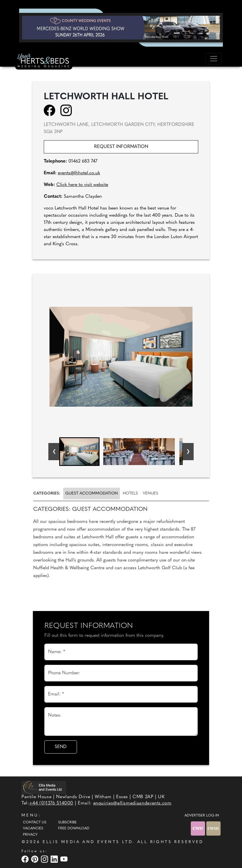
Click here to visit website (82, 185)
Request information (121, 147)
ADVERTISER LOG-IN (202, 816)
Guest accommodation (92, 494)
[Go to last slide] (54, 452)
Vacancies (33, 829)
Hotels (130, 494)
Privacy (30, 835)
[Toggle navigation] (214, 59)
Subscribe (67, 822)
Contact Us (35, 822)
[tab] (48, 494)
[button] (79, 452)
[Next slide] (188, 452)
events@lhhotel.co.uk (79, 173)
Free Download (74, 829)
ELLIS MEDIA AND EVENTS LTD (88, 842)
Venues (150, 494)
